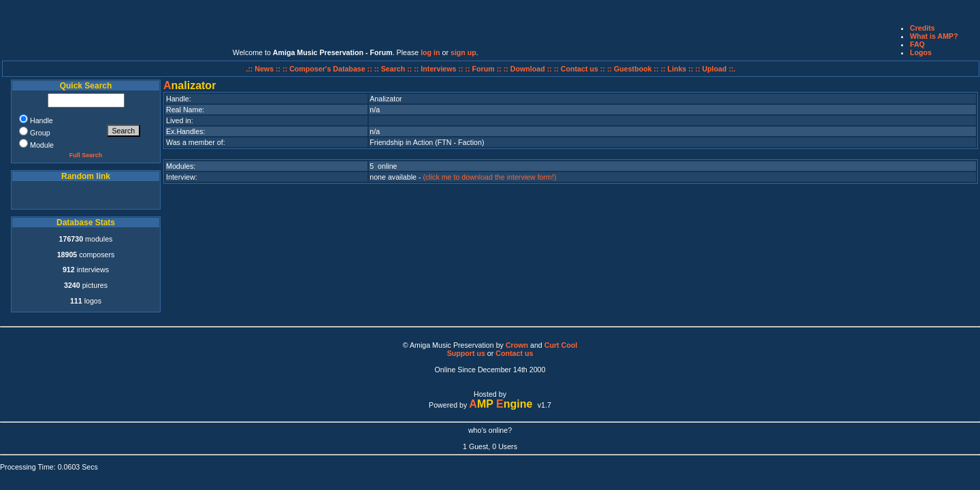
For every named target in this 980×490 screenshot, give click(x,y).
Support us (466, 353)
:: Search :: (394, 69)
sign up (463, 52)
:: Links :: (677, 69)
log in (430, 52)
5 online (383, 166)
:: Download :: (529, 69)
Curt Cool (561, 345)
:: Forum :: (485, 69)
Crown (517, 345)
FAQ (917, 44)
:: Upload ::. (716, 69)
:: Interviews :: (439, 69)
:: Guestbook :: (633, 69)
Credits (922, 28)
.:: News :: (264, 69)
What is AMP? (934, 36)
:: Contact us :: (579, 69)
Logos (921, 52)
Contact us (514, 353)
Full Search (86, 155)
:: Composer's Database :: (328, 69)
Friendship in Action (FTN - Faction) (427, 142)
